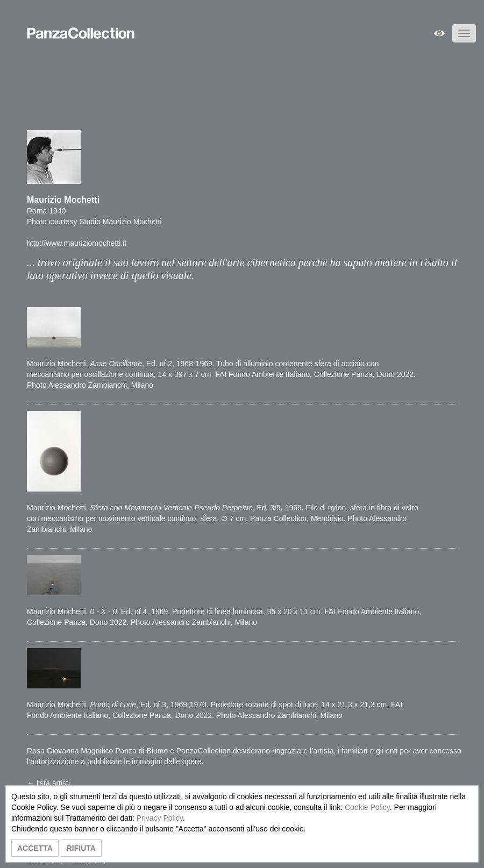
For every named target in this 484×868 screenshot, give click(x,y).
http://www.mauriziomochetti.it (77, 243)
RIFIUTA (81, 848)
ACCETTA (35, 848)
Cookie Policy (367, 807)
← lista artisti (48, 783)
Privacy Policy (160, 818)
